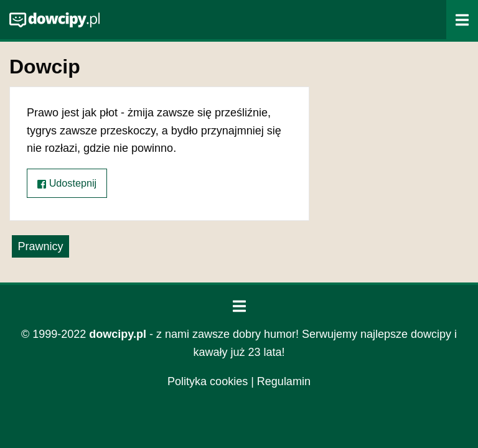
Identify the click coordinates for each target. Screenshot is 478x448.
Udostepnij (67, 183)
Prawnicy (40, 246)
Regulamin (284, 381)
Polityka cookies (208, 381)
